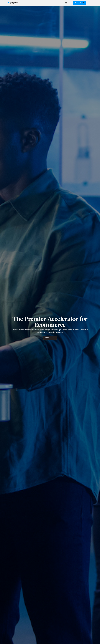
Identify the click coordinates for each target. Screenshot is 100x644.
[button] (66, 3)
